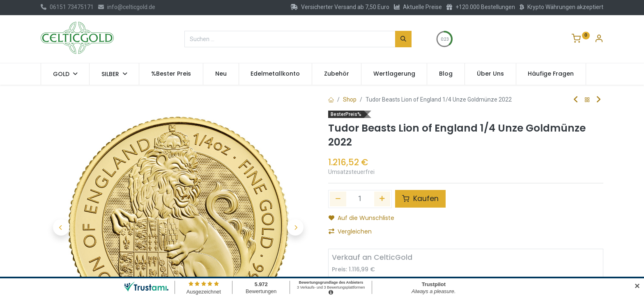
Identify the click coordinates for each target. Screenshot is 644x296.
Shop (350, 99)
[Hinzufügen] (382, 199)
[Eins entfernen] (338, 199)
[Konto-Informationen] (599, 39)
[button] (61, 206)
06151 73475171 (67, 7)
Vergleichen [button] (350, 231)
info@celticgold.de (127, 7)
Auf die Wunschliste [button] (361, 218)
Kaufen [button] (420, 199)
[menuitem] (171, 74)
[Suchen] (403, 39)
